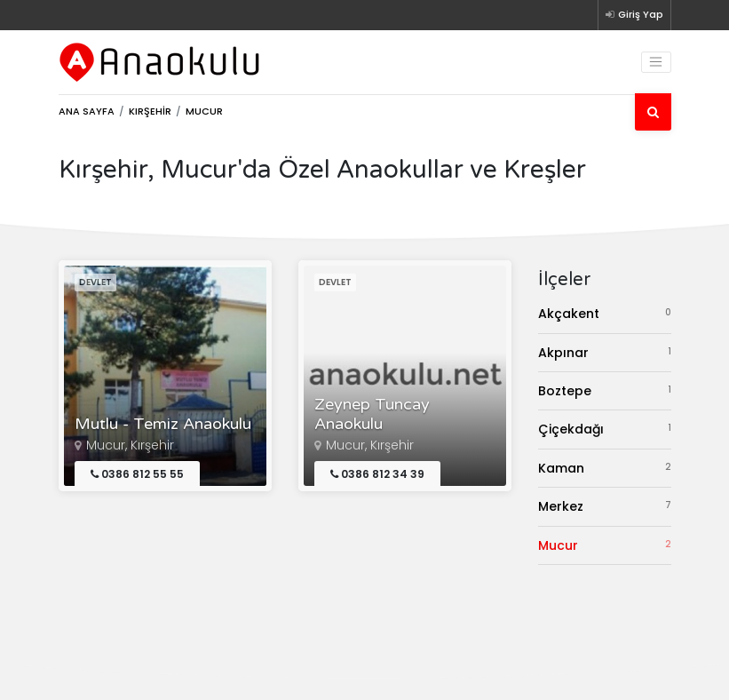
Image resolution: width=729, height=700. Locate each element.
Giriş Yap (634, 14)
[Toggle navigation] (656, 62)
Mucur (605, 545)
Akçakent (605, 313)
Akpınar (605, 352)
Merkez (605, 506)
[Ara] (653, 112)
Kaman (605, 468)
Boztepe (605, 390)
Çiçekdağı (605, 429)
